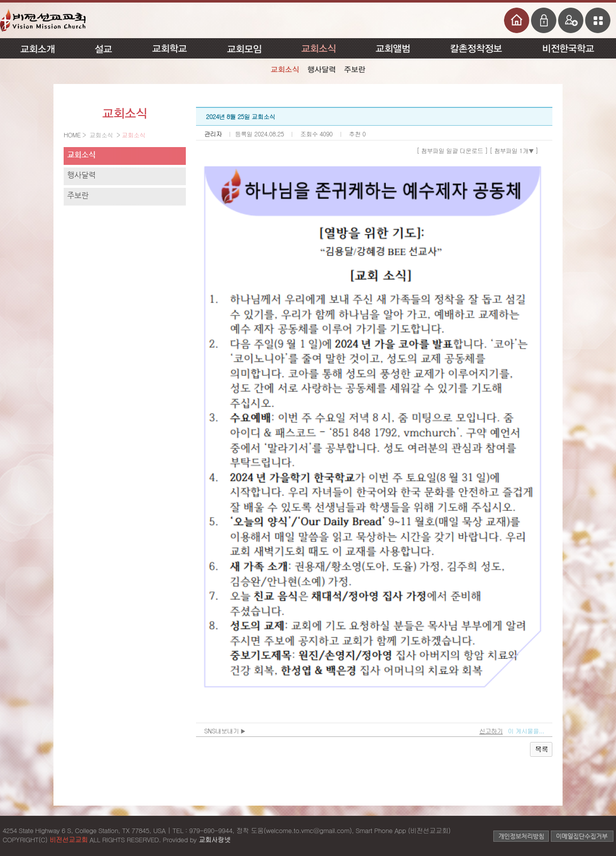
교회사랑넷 (215, 839)
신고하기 (491, 731)
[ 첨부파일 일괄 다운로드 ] (452, 150)
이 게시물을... (526, 731)
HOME (73, 135)
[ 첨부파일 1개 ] (514, 150)
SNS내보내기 (225, 731)
